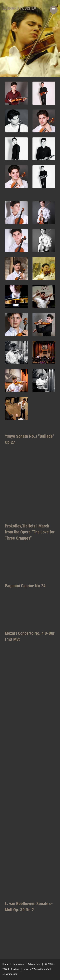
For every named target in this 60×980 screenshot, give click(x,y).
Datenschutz (34, 964)
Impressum (19, 964)
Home (5, 964)
